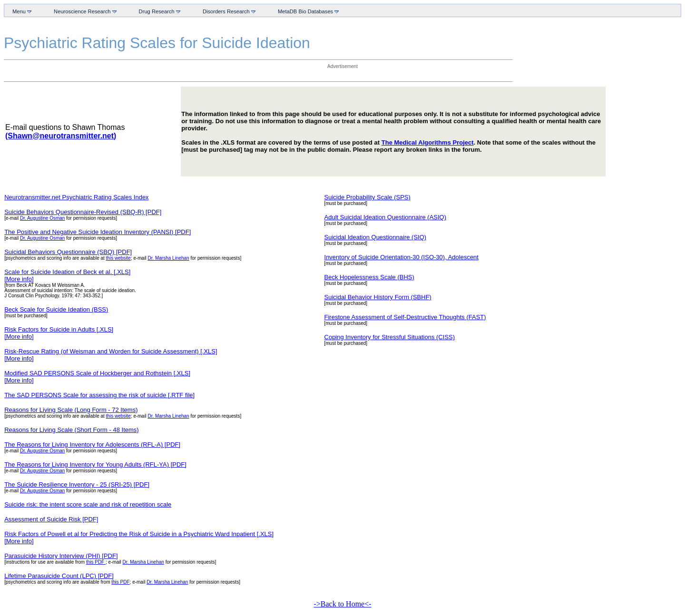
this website (118, 258)
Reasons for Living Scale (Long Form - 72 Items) (71, 410)
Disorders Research (227, 11)
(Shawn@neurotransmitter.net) (61, 136)
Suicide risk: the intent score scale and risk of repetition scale (88, 504)
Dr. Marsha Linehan (168, 258)
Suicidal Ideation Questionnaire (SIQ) (376, 237)
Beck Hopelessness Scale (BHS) (369, 277)
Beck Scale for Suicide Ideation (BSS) (56, 309)
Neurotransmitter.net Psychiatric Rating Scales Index (76, 197)
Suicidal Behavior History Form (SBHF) (378, 297)
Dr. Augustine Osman (43, 218)
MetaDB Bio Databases (306, 11)
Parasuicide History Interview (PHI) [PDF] (61, 556)
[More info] (19, 279)
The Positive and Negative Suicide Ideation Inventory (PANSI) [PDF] (98, 232)
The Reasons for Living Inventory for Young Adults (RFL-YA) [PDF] (95, 464)
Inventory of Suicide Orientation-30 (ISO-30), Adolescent (401, 257)
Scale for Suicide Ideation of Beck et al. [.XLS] (67, 272)
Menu (20, 11)
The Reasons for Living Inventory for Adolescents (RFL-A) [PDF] (92, 445)
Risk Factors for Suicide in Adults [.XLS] (59, 329)
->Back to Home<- (342, 604)
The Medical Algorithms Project (428, 142)
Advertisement (342, 66)
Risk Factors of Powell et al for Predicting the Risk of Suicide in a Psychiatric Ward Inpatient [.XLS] (139, 534)
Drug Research (158, 11)
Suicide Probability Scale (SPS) (367, 197)
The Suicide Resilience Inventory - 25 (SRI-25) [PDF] (77, 484)
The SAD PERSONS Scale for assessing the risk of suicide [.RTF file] (99, 395)
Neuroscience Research (83, 11)
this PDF (96, 562)
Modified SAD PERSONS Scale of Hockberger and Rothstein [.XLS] (97, 373)
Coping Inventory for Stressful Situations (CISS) (390, 337)
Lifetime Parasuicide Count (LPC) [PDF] (59, 576)
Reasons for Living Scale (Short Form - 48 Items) (72, 430)
